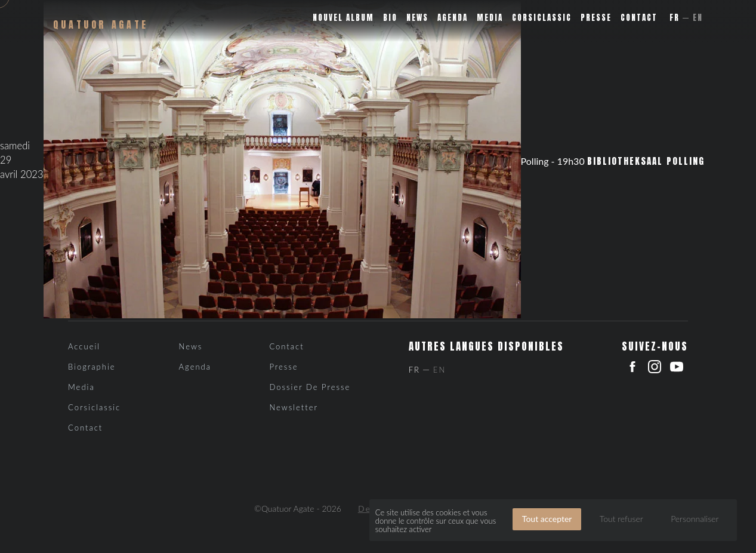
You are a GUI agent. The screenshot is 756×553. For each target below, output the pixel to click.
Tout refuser (621, 519)
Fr (675, 18)
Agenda (453, 18)
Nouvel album (343, 18)
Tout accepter (547, 519)
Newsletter (294, 407)
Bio (390, 18)
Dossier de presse (310, 387)
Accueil (84, 346)
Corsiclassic (542, 18)
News (417, 18)
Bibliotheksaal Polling (646, 161)
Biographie (92, 367)
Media (490, 18)
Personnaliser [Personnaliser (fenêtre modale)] (695, 519)
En (698, 18)
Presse (596, 18)
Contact (639, 18)
